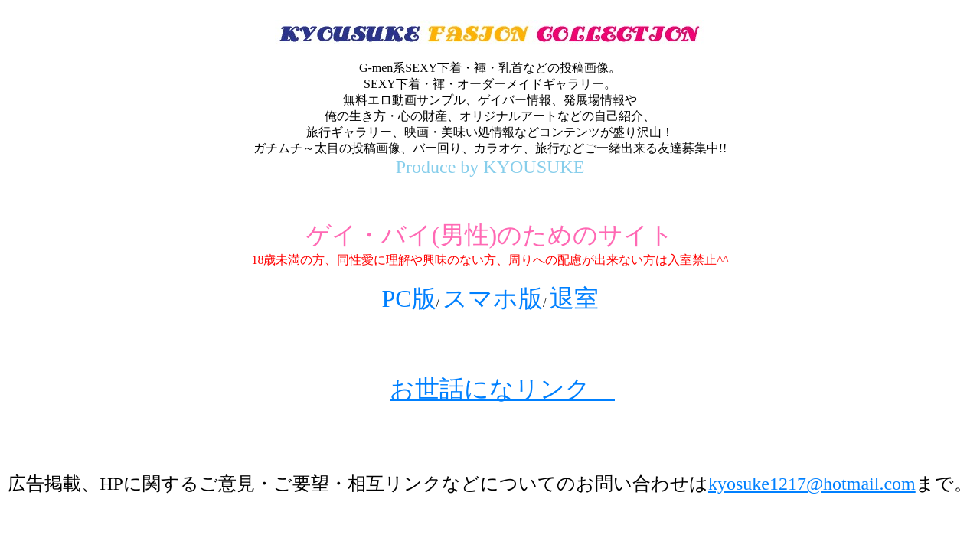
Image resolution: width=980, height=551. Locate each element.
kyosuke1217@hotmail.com (812, 484)
